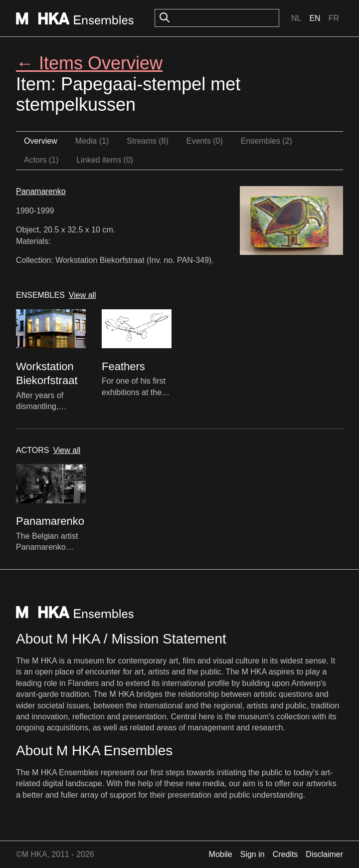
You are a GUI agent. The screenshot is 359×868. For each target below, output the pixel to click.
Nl (296, 18)
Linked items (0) (105, 160)
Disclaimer (324, 854)
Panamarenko (41, 191)
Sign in (253, 854)
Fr (334, 18)
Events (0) (205, 141)
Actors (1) (41, 160)
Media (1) (92, 141)
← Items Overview (89, 63)
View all (83, 295)
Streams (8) (148, 141)
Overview (41, 141)
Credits (285, 854)
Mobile (221, 854)
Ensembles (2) (267, 141)
